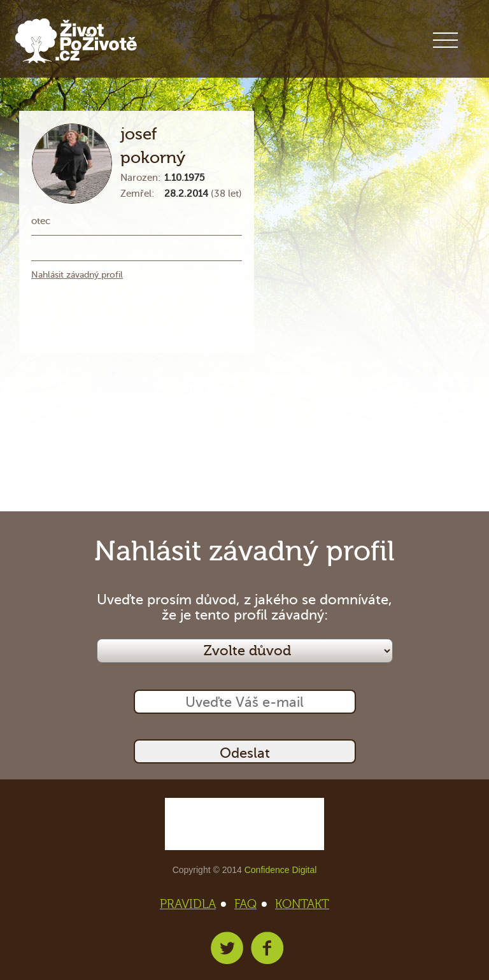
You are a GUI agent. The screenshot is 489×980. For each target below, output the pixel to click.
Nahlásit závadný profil (77, 275)
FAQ (249, 904)
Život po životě (76, 41)
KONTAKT (302, 904)
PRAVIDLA (192, 904)
